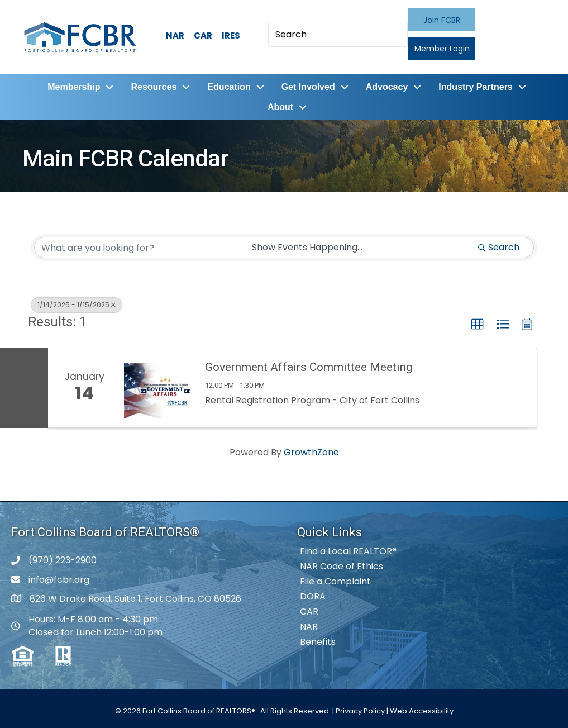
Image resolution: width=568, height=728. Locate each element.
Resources (154, 87)
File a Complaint (335, 581)
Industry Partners (475, 87)
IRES (231, 35)
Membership (74, 87)
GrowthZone (311, 452)
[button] (442, 20)
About (280, 107)
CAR (203, 35)
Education (229, 87)
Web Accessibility (422, 711)
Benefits (318, 642)
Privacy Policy (360, 711)
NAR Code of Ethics (342, 566)
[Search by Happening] (355, 248)
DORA (313, 596)
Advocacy (387, 87)
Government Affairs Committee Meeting (309, 367)
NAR (175, 35)
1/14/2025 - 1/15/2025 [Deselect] (77, 305)
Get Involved (308, 87)
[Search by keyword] (140, 248)
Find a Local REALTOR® (348, 551)
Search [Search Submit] (499, 247)
